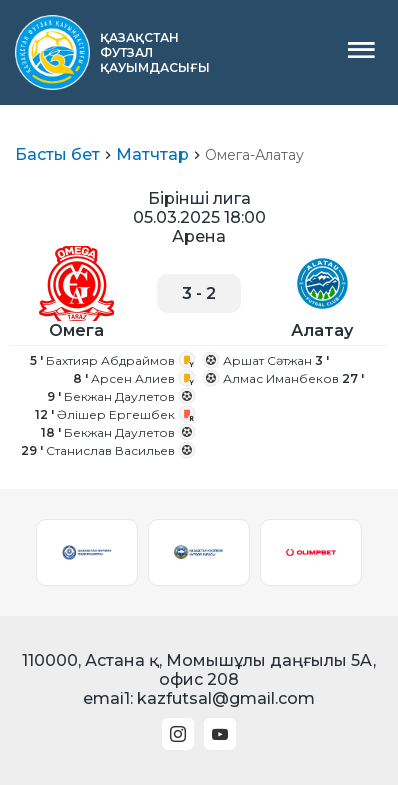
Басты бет (57, 154)
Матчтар (152, 154)
